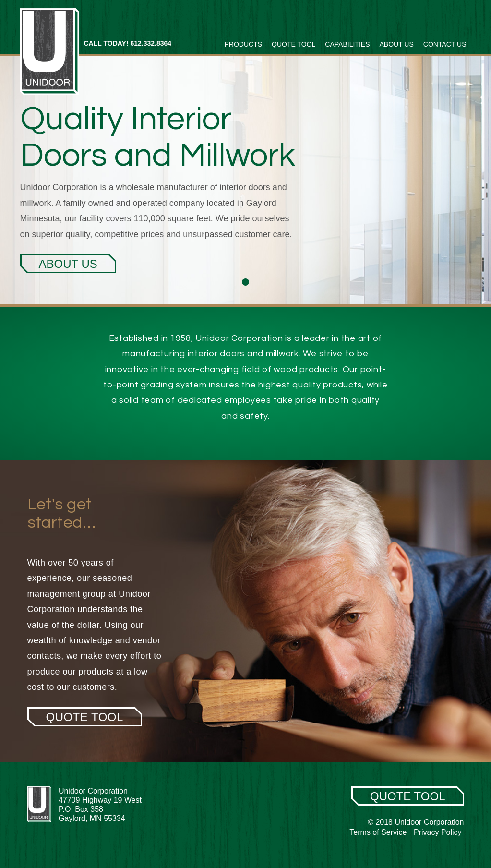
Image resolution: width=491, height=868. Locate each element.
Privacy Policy (438, 832)
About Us (396, 44)
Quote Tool (293, 44)
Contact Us (445, 44)
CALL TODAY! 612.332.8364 (128, 43)
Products (244, 44)
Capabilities (347, 44)
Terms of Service (378, 832)
